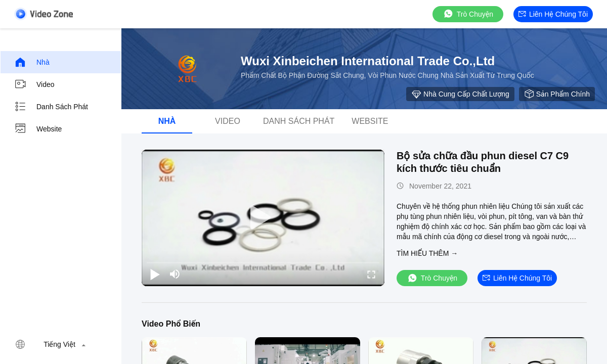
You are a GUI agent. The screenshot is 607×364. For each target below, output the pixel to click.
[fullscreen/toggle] (371, 274)
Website (38, 129)
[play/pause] (155, 274)
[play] (263, 218)
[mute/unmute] (175, 274)
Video (34, 84)
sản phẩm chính (557, 94)
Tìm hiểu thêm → (427, 253)
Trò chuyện (468, 14)
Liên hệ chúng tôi (553, 14)
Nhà (32, 62)
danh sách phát (51, 107)
